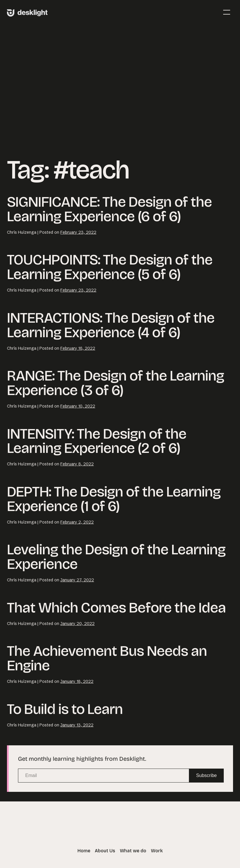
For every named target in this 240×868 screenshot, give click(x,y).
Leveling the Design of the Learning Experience (116, 557)
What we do (133, 851)
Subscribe (206, 775)
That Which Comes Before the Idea (116, 608)
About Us (105, 851)
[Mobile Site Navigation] (227, 12)
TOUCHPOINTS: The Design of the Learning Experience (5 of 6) (110, 267)
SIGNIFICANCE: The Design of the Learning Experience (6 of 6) (109, 209)
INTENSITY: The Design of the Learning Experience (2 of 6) (97, 441)
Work (157, 851)
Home (84, 851)
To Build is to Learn (65, 709)
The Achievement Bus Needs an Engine (107, 658)
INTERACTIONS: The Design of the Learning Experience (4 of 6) (111, 325)
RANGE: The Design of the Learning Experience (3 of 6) (116, 383)
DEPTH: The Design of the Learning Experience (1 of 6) (114, 499)
